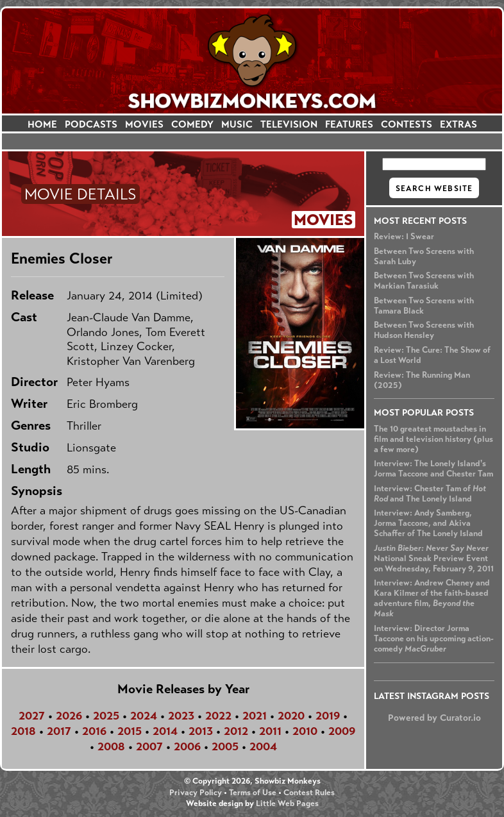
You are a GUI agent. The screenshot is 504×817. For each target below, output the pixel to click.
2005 (225, 746)
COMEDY (192, 124)
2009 (342, 731)
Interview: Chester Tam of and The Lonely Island (430, 494)
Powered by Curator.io (434, 718)
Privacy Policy (196, 793)
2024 (144, 716)
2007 (149, 746)
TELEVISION (289, 124)
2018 (23, 731)
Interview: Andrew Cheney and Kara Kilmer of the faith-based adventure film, (432, 598)
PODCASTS (91, 124)
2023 (181, 716)
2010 (305, 731)
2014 (165, 731)
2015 (130, 731)
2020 (291, 716)
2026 (69, 716)
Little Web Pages (287, 804)
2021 (255, 716)
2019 (328, 716)
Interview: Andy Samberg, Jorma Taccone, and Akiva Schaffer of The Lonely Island (428, 523)
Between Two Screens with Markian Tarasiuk (424, 281)
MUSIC (237, 124)
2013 (201, 731)
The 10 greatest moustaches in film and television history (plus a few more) (433, 439)
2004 (263, 746)
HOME (42, 124)
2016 (94, 731)
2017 (59, 731)
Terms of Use (253, 793)
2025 (106, 716)
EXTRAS (458, 124)
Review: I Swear (404, 237)
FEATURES (349, 124)
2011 (270, 731)
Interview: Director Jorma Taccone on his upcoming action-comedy (434, 639)
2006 (187, 746)
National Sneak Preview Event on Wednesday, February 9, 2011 (434, 559)
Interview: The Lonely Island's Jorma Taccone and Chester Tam (433, 469)
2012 (236, 731)
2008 (111, 746)
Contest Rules (309, 793)
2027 (32, 716)
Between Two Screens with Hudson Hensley (424, 330)
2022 (218, 716)
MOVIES (144, 124)
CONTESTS (407, 124)
